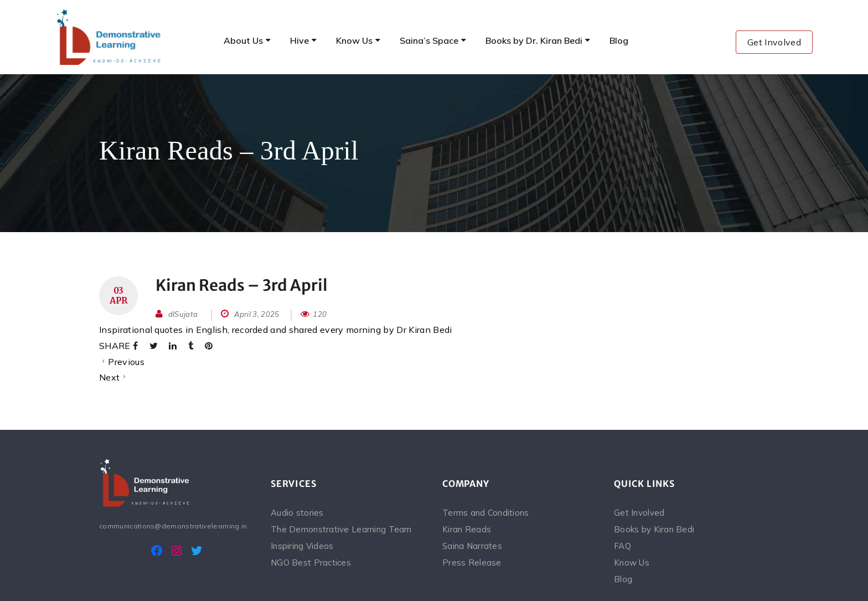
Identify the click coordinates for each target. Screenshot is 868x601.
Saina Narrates (472, 546)
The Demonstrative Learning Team (341, 529)
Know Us (632, 563)
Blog (623, 579)
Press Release (472, 563)
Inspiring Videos (302, 546)
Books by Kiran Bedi (654, 529)
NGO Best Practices (311, 563)
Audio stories (297, 513)
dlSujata (183, 314)
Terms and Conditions (486, 513)
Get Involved (774, 42)
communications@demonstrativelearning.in (173, 526)
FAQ (622, 546)
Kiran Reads (467, 529)
